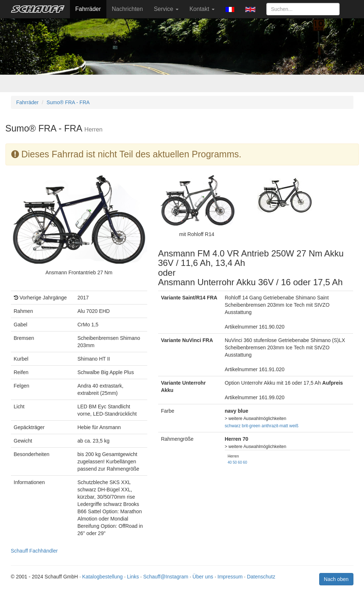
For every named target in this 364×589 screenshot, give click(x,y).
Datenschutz (261, 577)
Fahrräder (88, 9)
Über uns (203, 577)
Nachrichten (127, 9)
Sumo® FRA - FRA (68, 102)
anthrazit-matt (275, 426)
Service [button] (166, 9)
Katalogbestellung (103, 577)
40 (230, 462)
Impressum (230, 577)
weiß (294, 426)
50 (235, 462)
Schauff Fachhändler (34, 551)
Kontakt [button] (202, 9)
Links (133, 577)
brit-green (251, 426)
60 (240, 462)
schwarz (233, 426)
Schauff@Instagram (166, 577)
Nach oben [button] (336, 579)
